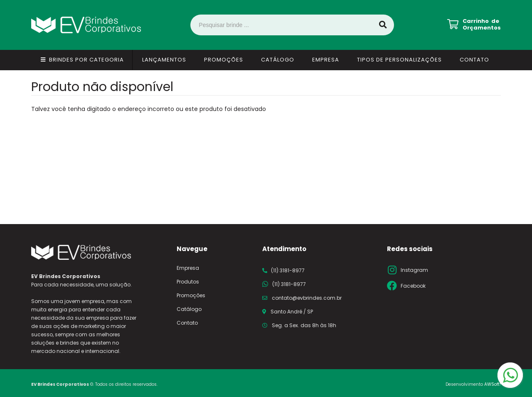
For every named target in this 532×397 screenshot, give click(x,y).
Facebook (413, 286)
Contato (474, 60)
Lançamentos (164, 60)
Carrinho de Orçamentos (482, 25)
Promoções (224, 60)
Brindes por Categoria (86, 60)
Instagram (414, 270)
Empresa (326, 60)
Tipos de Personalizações (399, 60)
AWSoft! (493, 384)
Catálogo (278, 60)
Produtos (188, 282)
